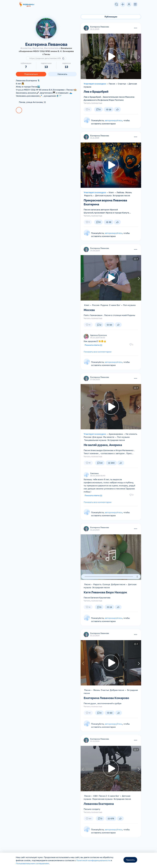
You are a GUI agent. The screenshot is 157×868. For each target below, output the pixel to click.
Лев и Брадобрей (97, 92)
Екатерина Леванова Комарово (108, 698)
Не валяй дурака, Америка (104, 445)
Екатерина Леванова (100, 27)
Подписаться (31, 74)
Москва (90, 310)
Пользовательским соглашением (32, 863)
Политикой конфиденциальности (93, 860)
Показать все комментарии (98, 352)
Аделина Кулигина (98, 335)
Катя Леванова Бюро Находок (107, 592)
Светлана (94, 473)
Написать (62, 74)
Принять (130, 860)
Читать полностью (93, 103)
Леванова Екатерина (100, 804)
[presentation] (83, 57)
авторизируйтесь (114, 121)
